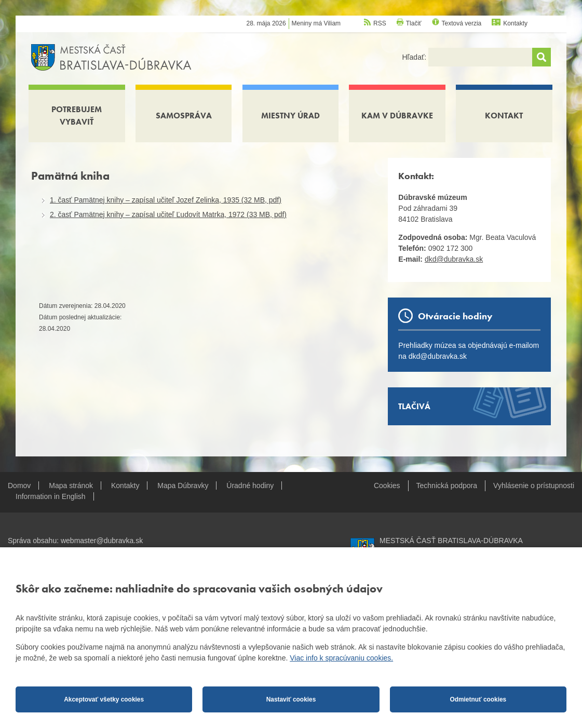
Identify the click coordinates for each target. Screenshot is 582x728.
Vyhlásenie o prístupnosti (534, 486)
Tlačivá (414, 406)
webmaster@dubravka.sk (102, 541)
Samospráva (184, 116)
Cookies (387, 486)
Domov (19, 486)
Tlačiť (414, 23)
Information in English (51, 496)
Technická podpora (447, 486)
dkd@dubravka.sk (454, 259)
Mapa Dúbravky (183, 486)
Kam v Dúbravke (397, 116)
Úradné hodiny (250, 486)
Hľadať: (415, 57)
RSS (380, 23)
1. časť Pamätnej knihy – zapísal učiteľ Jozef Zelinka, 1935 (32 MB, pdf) (166, 200)
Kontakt (504, 116)
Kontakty (515, 23)
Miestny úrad (290, 116)
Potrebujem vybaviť (77, 116)
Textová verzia (462, 23)
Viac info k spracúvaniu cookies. (341, 658)
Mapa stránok (71, 486)
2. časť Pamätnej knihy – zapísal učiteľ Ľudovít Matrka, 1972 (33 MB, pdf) (168, 214)
